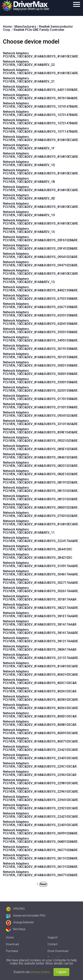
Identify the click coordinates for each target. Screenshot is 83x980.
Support (53, 937)
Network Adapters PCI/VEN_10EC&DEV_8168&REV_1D (29, 163)
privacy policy (40, 972)
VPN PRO (15, 909)
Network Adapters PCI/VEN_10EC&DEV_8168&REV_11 (29, 531)
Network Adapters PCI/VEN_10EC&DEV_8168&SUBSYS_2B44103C (38, 548)
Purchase (12, 951)
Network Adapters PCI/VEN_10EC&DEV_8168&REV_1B (29, 180)
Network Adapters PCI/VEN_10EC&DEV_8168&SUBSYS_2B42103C (38, 556)
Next (43, 884)
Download (12, 944)
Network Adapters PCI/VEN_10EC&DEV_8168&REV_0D (29, 197)
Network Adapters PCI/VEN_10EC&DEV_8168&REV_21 (29, 80)
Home (10, 937)
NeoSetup (16, 929)
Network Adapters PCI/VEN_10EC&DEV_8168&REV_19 (29, 214)
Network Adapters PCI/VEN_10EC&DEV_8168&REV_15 (29, 230)
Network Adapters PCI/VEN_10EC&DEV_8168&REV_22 (29, 63)
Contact (52, 944)
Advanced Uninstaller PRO (26, 916)
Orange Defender (20, 922)
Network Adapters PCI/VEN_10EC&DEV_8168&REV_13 (29, 280)
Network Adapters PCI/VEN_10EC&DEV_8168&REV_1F (29, 147)
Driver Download (58, 951)
